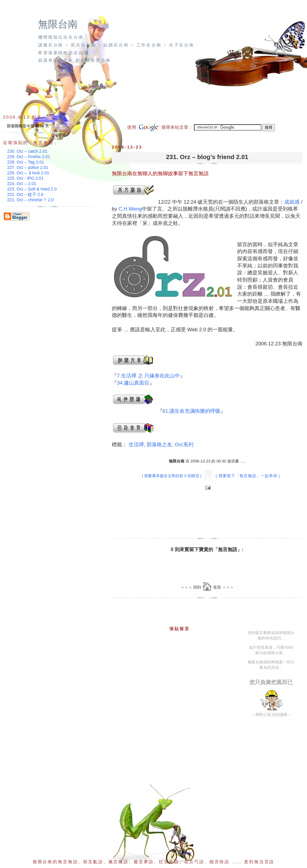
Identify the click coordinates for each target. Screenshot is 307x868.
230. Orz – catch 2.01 (27, 151)
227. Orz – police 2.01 (28, 167)
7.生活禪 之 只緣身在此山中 (148, 376)
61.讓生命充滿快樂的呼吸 (191, 411)
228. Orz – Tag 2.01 (26, 162)
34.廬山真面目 (133, 383)
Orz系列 (184, 445)
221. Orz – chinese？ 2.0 (30, 200)
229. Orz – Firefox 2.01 (29, 157)
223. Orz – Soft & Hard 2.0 (32, 189)
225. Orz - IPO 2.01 (25, 178)
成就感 (292, 202)
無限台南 (58, 24)
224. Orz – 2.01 (22, 184)
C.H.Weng (130, 209)
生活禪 (136, 445)
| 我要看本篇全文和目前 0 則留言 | (172, 476)
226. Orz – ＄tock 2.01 (28, 173)
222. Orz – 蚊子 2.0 (25, 194)
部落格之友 (159, 445)
